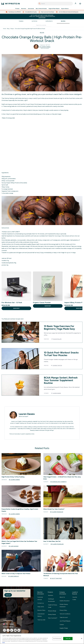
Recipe (12, 29)
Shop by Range (52, 611)
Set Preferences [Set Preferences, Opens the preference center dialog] (57, 639)
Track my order (41, 620)
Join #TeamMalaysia (65, 621)
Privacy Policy (63, 610)
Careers (62, 625)
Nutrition (24, 9)
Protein (17, 9)
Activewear (31, 9)
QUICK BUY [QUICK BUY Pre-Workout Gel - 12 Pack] (16, 308)
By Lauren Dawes (45, 47)
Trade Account (64, 617)
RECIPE (42, 33)
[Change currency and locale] (17, 624)
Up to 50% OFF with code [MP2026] (42, 16)
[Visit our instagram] (4, 630)
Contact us (41, 603)
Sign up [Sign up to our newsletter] (8, 595)
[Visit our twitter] (19, 630)
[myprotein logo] (11, 4)
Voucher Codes (75, 598)
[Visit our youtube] (15, 630)
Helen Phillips (57, 339)
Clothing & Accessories (51, 600)
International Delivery (41, 615)
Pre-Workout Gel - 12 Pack (12, 303)
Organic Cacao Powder (42, 303)
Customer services (40, 598)
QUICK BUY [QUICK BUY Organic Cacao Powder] (48, 306)
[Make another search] (42, 25)
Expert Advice (65, 9)
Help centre (41, 607)
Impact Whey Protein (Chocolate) (16, 183)
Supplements (49, 21)
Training (21, 21)
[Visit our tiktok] (12, 630)
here (33, 434)
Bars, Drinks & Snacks (41, 9)
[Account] (76, 4)
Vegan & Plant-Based (54, 9)
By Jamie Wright (14, 576)
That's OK (68, 639)
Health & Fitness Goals (53, 606)
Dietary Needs (52, 614)
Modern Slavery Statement (64, 605)
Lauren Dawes (57, 393)
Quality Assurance (65, 601)
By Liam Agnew (14, 546)
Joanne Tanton (57, 365)
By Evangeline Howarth (58, 482)
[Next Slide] (81, 291)
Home (5, 29)
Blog (8, 29)
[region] (42, 639)
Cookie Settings (8, 620)
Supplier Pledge (64, 628)
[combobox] (55, 4)
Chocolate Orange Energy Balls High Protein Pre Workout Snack (30, 29)
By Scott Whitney (56, 578)
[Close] (82, 638)
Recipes (63, 21)
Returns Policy (41, 610)
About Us (62, 597)
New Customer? (53, 618)
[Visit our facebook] (8, 630)
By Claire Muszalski (57, 512)
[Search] (40, 4)
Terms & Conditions (65, 614)
